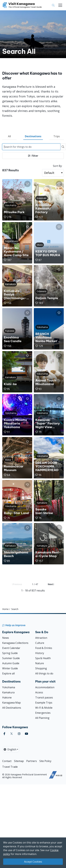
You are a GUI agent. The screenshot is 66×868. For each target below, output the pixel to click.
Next (51, 584)
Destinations (33, 136)
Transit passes (44, 697)
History (40, 653)
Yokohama (9, 687)
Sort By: (58, 166)
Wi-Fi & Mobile (44, 708)
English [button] (10, 749)
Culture (40, 643)
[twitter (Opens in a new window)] (12, 734)
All (9, 136)
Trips (57, 136)
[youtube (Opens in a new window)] (26, 734)
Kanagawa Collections (15, 643)
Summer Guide (11, 658)
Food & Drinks (44, 648)
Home (5, 609)
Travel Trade (10, 767)
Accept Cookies (33, 862)
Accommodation (45, 687)
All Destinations (12, 708)
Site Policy (45, 761)
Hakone (7, 697)
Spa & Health (43, 658)
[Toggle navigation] (60, 5)
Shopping (41, 668)
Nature (40, 663)
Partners (32, 761)
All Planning (42, 718)
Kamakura (8, 692)
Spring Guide (10, 653)
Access (39, 692)
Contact (7, 761)
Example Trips (44, 703)
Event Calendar (11, 648)
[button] (27, 184)
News (6, 638)
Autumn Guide (11, 663)
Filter (33, 156)
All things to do (44, 673)
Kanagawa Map (11, 703)
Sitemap (19, 761)
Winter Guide (10, 668)
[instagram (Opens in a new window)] (19, 734)
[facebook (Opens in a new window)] (4, 734)
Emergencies (43, 713)
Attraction (41, 638)
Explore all (8, 673)
